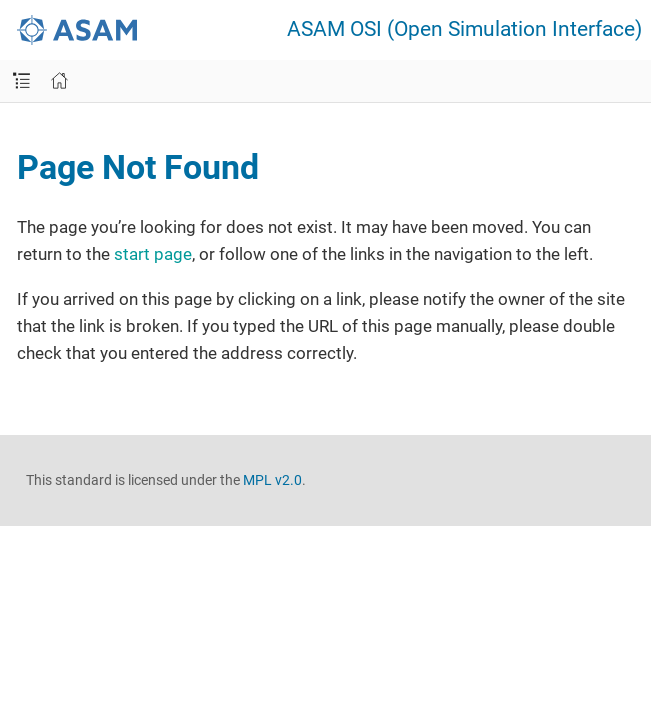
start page (153, 254)
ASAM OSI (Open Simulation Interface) (464, 29)
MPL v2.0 (272, 480)
